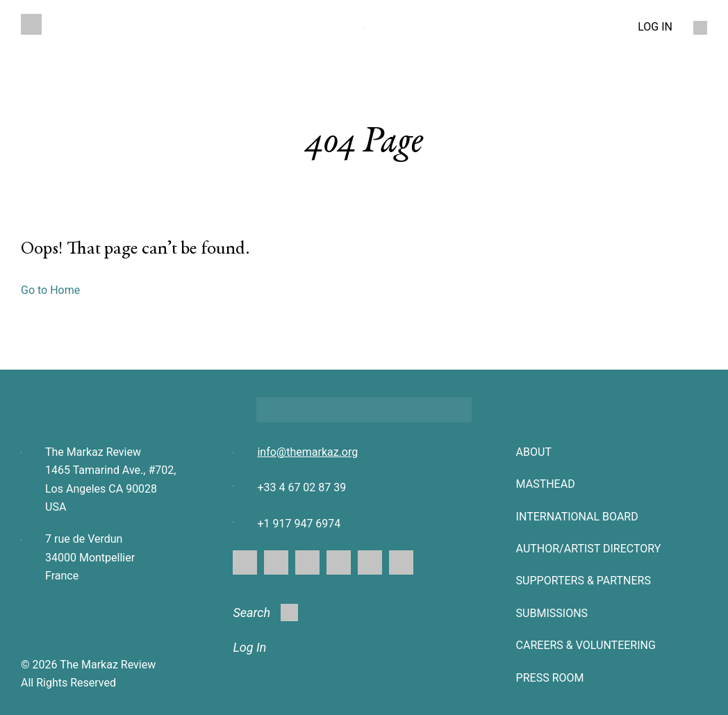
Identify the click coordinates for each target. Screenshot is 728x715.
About (534, 452)
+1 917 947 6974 (299, 524)
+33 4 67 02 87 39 (301, 487)
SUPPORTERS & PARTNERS (584, 581)
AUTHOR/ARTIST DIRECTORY (589, 549)
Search (265, 613)
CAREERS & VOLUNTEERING (586, 645)
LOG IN (655, 27)
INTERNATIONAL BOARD (577, 517)
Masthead (546, 484)
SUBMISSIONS (552, 613)
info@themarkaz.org (307, 452)
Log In (249, 647)
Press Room (550, 678)
